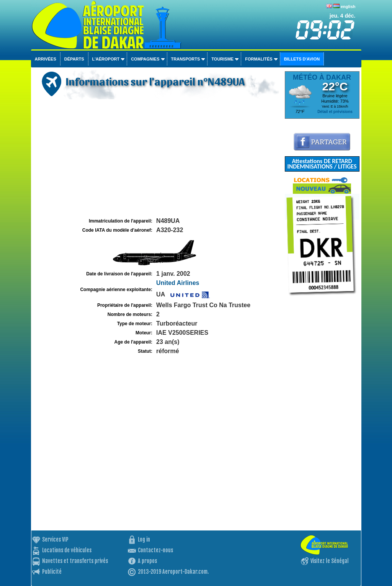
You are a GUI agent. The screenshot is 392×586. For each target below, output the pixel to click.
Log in (144, 539)
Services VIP (55, 539)
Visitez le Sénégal (330, 561)
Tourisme (222, 59)
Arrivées (46, 59)
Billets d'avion (302, 59)
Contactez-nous (155, 550)
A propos (147, 561)
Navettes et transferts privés (75, 561)
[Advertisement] (157, 159)
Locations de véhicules (67, 550)
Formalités (259, 59)
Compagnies (145, 59)
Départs (74, 59)
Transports (186, 59)
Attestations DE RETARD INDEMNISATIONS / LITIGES (322, 164)
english (348, 7)
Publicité (52, 572)
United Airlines (178, 283)
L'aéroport (106, 59)
